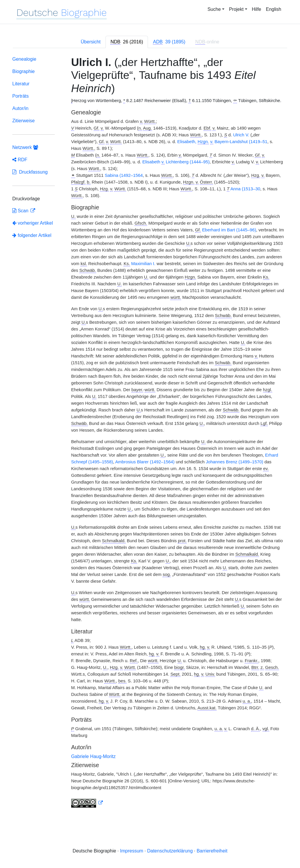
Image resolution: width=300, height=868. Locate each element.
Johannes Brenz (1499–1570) (234, 462)
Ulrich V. (241, 135)
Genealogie (24, 59)
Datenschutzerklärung (170, 851)
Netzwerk (25, 147)
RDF (20, 160)
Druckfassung (30, 172)
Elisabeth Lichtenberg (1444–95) (176, 162)
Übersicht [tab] (91, 42)
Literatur (21, 84)
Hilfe (257, 9)
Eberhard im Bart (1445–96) (229, 230)
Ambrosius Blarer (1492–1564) (145, 462)
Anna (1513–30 (245, 189)
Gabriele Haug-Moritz (93, 756)
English (274, 9)
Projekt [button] (236, 9)
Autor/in (20, 108)
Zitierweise (23, 121)
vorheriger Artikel (33, 223)
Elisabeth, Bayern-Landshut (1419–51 (222, 142)
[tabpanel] (150, 433)
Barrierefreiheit (212, 851)
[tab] (127, 42)
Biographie (24, 71)
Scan (21, 211)
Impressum (132, 851)
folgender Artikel (32, 235)
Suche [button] (214, 9)
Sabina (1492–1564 (124, 175)
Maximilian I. (143, 264)
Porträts (21, 96)
